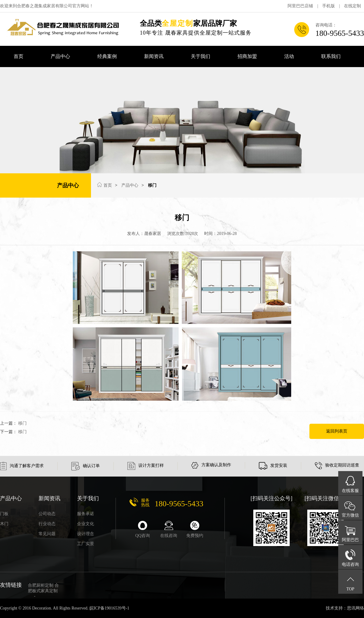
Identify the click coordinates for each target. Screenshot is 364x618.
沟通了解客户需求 (22, 466)
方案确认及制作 (211, 465)
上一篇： (13, 423)
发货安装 (273, 465)
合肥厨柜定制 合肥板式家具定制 (43, 591)
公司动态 (47, 514)
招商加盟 (247, 56)
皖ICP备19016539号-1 (109, 608)
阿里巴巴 (350, 540)
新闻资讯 (154, 56)
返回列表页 (337, 431)
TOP (350, 589)
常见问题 (47, 534)
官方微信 (350, 515)
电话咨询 (350, 564)
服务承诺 (86, 514)
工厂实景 (86, 544)
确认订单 (86, 466)
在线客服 (350, 491)
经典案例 (107, 56)
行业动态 (47, 524)
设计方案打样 (146, 465)
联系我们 (331, 56)
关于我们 (201, 56)
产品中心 (60, 56)
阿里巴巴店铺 (300, 6)
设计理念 (86, 534)
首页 (19, 56)
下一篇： (13, 432)
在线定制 (352, 6)
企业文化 (86, 524)
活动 (289, 56)
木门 (4, 524)
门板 (4, 514)
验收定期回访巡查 (337, 465)
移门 (152, 185)
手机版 (329, 6)
